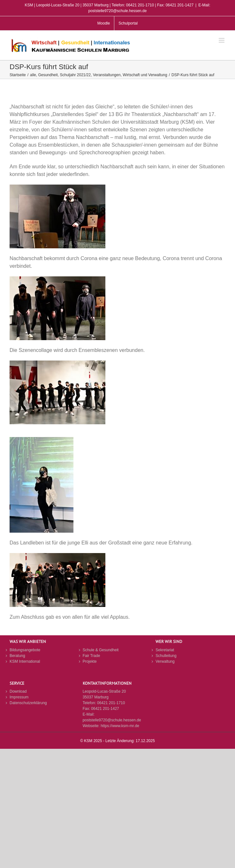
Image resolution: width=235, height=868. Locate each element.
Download (18, 691)
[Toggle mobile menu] (222, 40)
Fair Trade (91, 656)
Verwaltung (165, 661)
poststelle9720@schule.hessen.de (112, 720)
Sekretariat (165, 650)
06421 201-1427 (105, 709)
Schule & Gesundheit (101, 650)
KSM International (25, 661)
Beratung (17, 656)
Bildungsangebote (25, 650)
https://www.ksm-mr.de (120, 726)
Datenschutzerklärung (28, 703)
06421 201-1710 (111, 703)
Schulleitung (166, 656)
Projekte (90, 661)
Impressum (19, 697)
